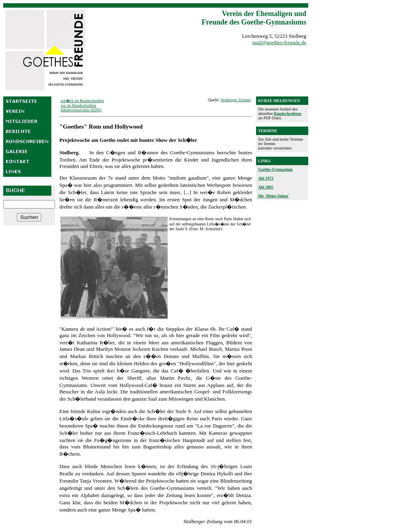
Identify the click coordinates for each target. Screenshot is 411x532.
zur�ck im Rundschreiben (82, 101)
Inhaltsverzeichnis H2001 (81, 110)
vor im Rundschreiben (78, 105)
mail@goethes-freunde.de (279, 42)
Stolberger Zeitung (236, 100)
